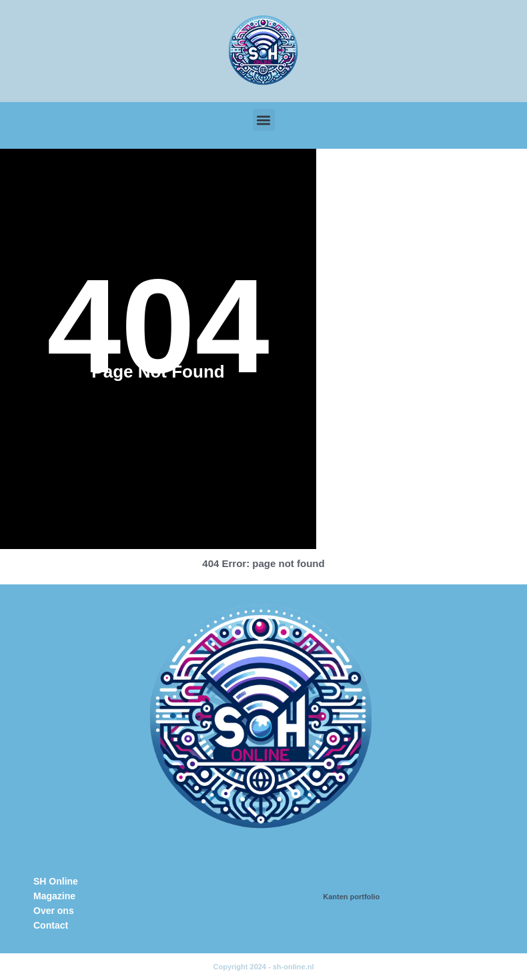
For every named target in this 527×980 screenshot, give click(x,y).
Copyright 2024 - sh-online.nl (264, 967)
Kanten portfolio (351, 897)
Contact (51, 925)
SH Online (56, 881)
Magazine (54, 896)
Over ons (54, 911)
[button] (264, 120)
